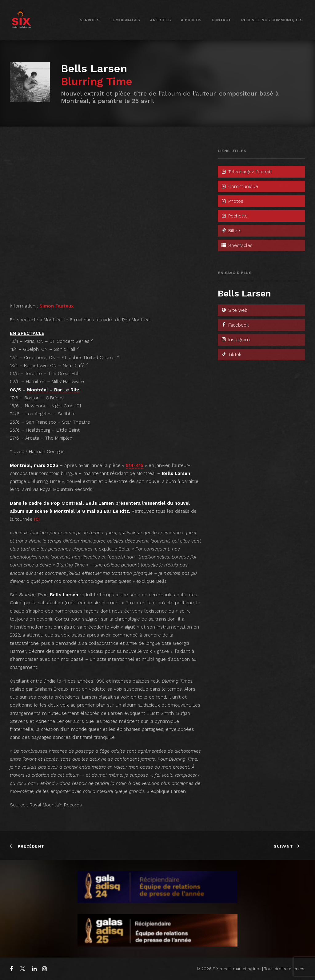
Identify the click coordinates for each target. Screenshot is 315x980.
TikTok (231, 355)
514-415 (135, 465)
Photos (232, 201)
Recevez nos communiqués (272, 20)
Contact (221, 20)
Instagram (235, 340)
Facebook (235, 325)
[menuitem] (90, 20)
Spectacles (237, 245)
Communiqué (239, 186)
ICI (37, 519)
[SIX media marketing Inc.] (21, 20)
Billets (231, 231)
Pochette (234, 216)
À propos (191, 20)
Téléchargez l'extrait (246, 172)
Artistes (160, 20)
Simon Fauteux (57, 306)
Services (90, 20)
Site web (234, 310)
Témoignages (125, 20)
